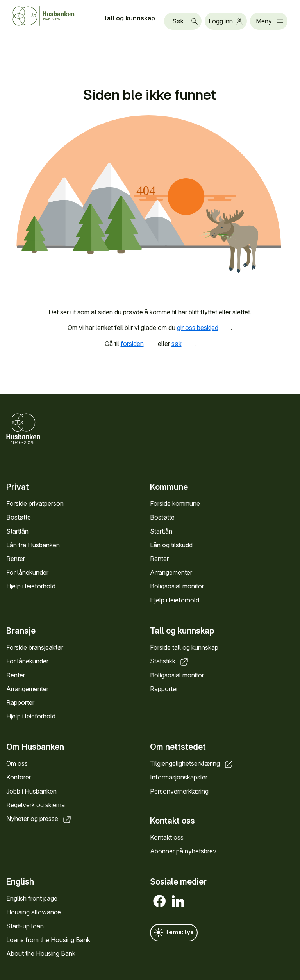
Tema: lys (174, 933)
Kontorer (19, 777)
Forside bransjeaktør (35, 647)
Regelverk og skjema (36, 805)
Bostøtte (19, 517)
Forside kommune (175, 503)
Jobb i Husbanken (31, 791)
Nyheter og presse (39, 819)
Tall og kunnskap (129, 18)
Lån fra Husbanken (33, 545)
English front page (32, 898)
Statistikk (170, 661)
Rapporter (20, 702)
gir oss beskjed (204, 328)
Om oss (17, 763)
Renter (16, 559)
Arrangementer (171, 572)
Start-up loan (25, 926)
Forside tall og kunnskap (184, 647)
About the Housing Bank (41, 953)
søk (183, 344)
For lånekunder (27, 572)
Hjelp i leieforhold (31, 586)
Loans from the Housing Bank (48, 940)
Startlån (17, 531)
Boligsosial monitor (177, 586)
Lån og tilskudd (171, 545)
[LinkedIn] (178, 901)
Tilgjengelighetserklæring (192, 763)
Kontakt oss (167, 837)
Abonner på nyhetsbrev (183, 851)
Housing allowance (34, 912)
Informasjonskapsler (179, 777)
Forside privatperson (35, 503)
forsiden (138, 344)
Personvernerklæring (179, 791)
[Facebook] (159, 901)
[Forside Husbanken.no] (53, 16)
